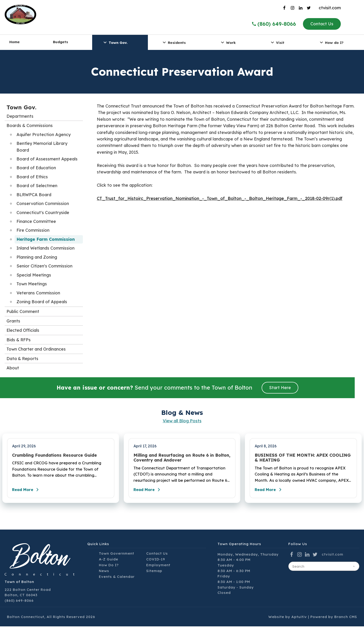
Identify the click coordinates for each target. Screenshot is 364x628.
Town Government (117, 555)
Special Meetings (34, 275)
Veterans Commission (38, 293)
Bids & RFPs (19, 340)
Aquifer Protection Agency (44, 135)
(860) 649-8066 (19, 602)
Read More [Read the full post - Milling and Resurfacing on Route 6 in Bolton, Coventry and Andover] (149, 491)
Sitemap (154, 572)
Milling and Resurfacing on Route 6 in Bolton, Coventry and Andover (182, 458)
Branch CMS (346, 618)
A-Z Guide (109, 561)
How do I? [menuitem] (331, 42)
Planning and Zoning (37, 257)
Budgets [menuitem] (60, 42)
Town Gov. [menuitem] (115, 42)
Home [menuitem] (15, 42)
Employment (158, 566)
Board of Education (36, 168)
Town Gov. (21, 107)
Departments (20, 116)
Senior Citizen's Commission (44, 266)
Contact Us (322, 24)
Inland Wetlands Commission (45, 248)
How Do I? (109, 566)
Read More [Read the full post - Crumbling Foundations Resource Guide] (28, 491)
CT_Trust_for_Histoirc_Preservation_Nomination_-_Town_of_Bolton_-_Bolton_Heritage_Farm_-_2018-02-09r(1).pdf (220, 198)
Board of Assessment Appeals (47, 159)
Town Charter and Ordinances (36, 349)
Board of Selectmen (37, 186)
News (104, 572)
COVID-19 (156, 561)
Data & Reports (22, 359)
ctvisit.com (330, 8)
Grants (13, 321)
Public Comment (23, 311)
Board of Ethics (32, 177)
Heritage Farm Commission (46, 239)
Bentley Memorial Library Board (42, 147)
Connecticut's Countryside (43, 213)
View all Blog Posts (182, 421)
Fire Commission (33, 230)
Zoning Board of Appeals (42, 302)
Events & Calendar (117, 578)
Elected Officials (23, 330)
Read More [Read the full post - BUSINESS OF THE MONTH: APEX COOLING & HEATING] (270, 491)
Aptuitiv (299, 618)
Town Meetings (32, 284)
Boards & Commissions (30, 125)
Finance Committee (36, 221)
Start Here (280, 388)
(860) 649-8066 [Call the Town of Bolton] (274, 24)
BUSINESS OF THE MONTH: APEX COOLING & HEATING (303, 458)
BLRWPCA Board (34, 195)
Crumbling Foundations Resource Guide (54, 455)
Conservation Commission (43, 203)
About (13, 368)
